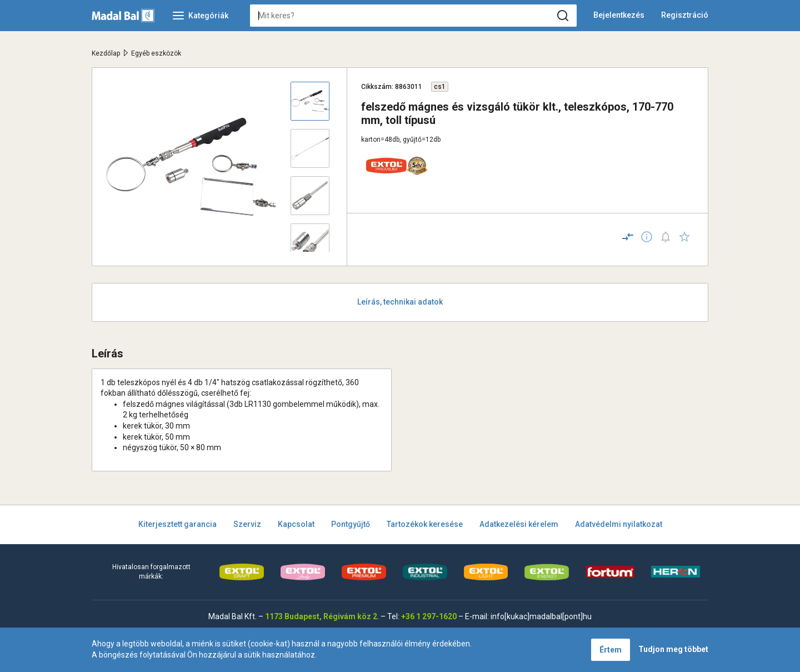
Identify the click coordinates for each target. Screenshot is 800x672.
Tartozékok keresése (425, 524)
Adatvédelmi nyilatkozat (619, 524)
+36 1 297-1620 (429, 616)
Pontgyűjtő (351, 524)
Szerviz (247, 524)
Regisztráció (685, 15)
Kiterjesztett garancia (177, 524)
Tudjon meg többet (673, 649)
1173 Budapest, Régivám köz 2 (321, 616)
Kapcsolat (296, 524)
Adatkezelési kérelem (519, 524)
